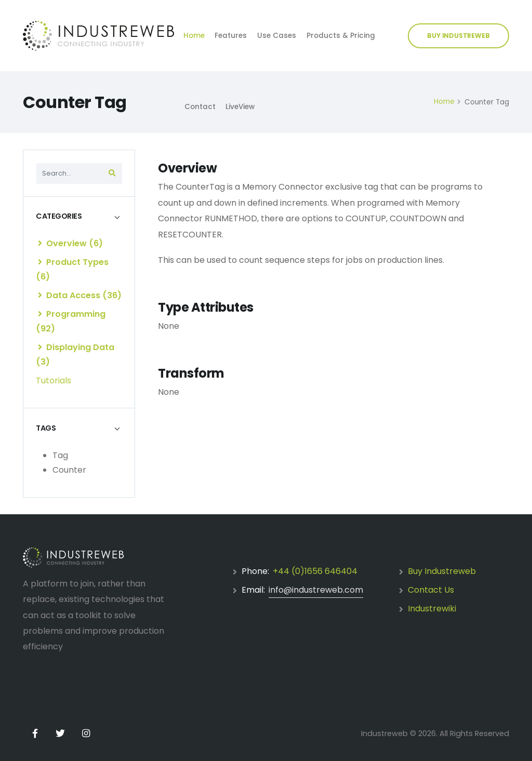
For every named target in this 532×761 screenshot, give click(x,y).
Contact (200, 107)
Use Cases (277, 36)
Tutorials (54, 380)
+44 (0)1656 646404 (315, 571)
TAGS (46, 428)
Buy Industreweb (442, 571)
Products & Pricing (341, 36)
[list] (40, 243)
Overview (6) (70, 243)
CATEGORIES (59, 216)
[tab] (79, 217)
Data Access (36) (80, 295)
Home (194, 36)
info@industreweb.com (316, 590)
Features (231, 36)
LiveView (240, 107)
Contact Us (431, 590)
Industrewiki (432, 609)
